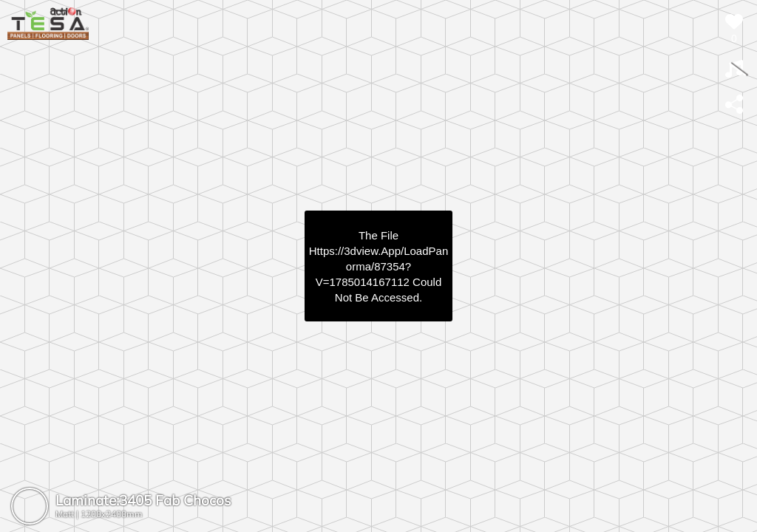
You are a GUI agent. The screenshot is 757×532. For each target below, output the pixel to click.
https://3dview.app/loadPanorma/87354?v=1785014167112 (378, 266)
